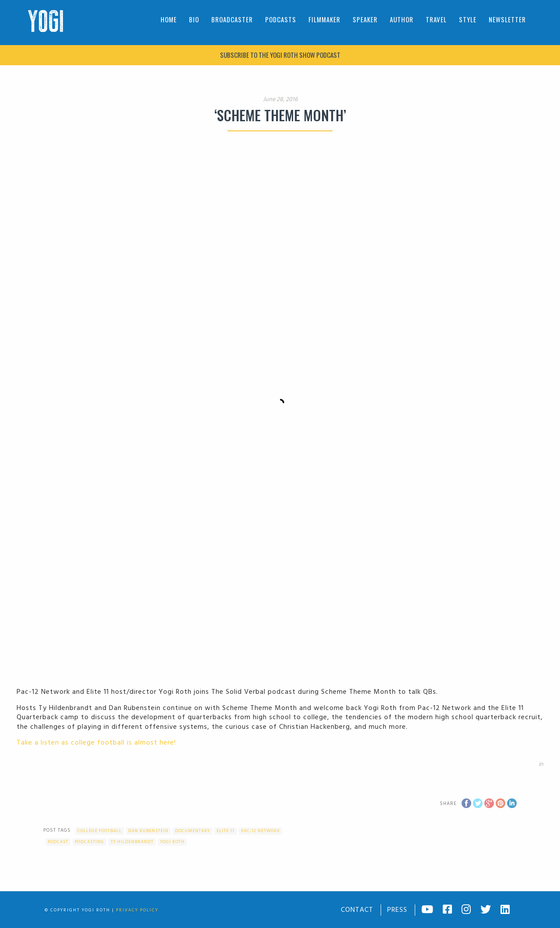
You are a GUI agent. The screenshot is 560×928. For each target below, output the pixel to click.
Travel (436, 19)
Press (397, 910)
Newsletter (507, 19)
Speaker (365, 19)
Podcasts (281, 19)
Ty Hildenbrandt (132, 842)
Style (468, 19)
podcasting (89, 842)
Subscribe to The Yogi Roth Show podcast (280, 55)
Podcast (58, 842)
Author (402, 19)
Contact (357, 910)
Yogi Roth (172, 842)
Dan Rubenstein (148, 831)
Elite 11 (226, 831)
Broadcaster (232, 19)
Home (169, 19)
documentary (192, 831)
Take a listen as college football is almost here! (96, 743)
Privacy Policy (137, 910)
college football (100, 831)
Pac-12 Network (261, 831)
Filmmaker (324, 19)
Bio (194, 19)
